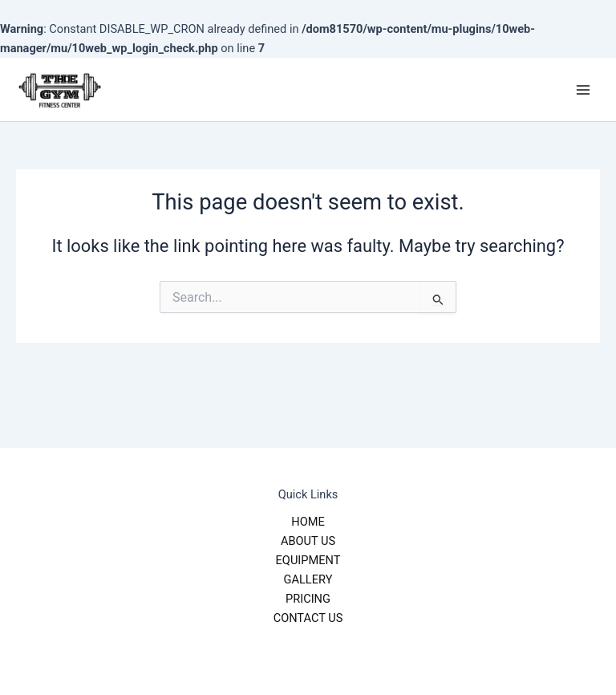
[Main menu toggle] (583, 90)
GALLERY (308, 579)
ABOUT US (308, 541)
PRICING (308, 599)
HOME (308, 522)
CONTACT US (308, 618)
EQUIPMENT (308, 560)
